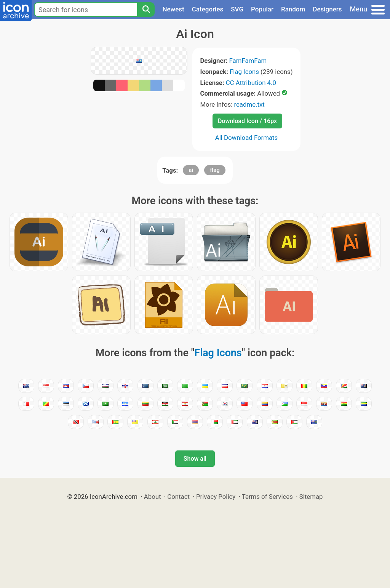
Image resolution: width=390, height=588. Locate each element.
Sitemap (311, 497)
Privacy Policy (216, 497)
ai (191, 170)
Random (293, 9)
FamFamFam (248, 61)
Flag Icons (244, 72)
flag (215, 170)
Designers (327, 9)
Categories (208, 9)
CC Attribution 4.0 (251, 83)
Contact (178, 497)
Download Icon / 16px (247, 121)
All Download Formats (247, 138)
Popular (262, 9)
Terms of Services (267, 497)
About (153, 497)
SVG (237, 9)
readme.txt (249, 104)
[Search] (146, 10)
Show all (195, 459)
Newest (173, 9)
